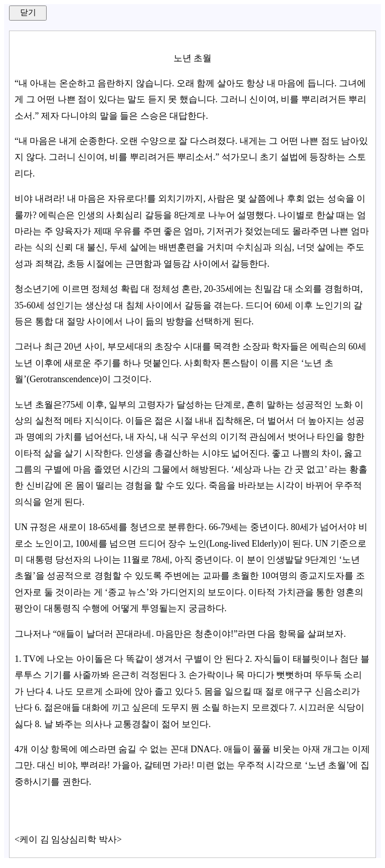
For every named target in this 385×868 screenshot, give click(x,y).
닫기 (28, 12)
